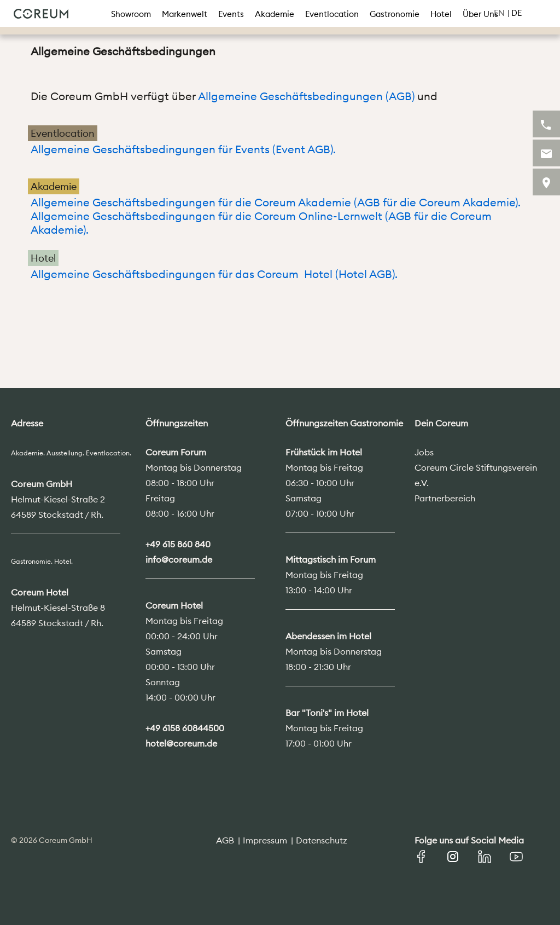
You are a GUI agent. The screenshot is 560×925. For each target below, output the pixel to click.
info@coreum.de (179, 559)
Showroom (131, 14)
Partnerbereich (445, 498)
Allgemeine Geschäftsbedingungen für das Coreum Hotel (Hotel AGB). (215, 274)
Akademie (275, 14)
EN (499, 13)
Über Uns (480, 14)
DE (517, 13)
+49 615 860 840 (178, 544)
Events (231, 14)
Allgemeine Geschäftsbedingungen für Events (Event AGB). (183, 149)
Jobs (424, 452)
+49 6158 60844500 (185, 728)
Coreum (41, 14)
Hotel (441, 14)
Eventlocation (332, 14)
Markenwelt (185, 14)
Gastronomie (395, 14)
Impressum (265, 840)
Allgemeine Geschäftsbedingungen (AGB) (306, 96)
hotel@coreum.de (181, 743)
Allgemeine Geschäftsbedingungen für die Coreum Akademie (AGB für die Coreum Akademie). (276, 202)
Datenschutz (322, 840)
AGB (225, 840)
